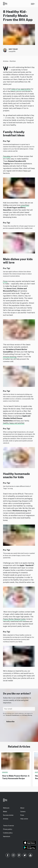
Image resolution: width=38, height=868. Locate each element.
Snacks (5, 772)
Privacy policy (8, 829)
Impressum (7, 836)
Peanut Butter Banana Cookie (14, 619)
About (22, 808)
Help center (24, 819)
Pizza (5, 281)
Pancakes (7, 156)
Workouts (6, 808)
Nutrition (13, 61)
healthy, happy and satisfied (14, 423)
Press (22, 815)
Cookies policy (8, 833)
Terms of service (8, 826)
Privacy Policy (27, 715)
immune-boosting (10, 357)
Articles (6, 61)
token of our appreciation (21, 89)
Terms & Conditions (12, 715)
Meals (5, 812)
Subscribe (10, 722)
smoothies (25, 205)
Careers (23, 812)
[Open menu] (33, 4)
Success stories (8, 815)
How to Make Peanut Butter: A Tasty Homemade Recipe (16, 777)
